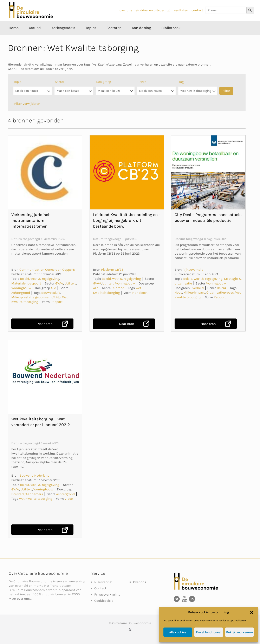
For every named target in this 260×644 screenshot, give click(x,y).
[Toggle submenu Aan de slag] (141, 37)
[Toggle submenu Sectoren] (114, 37)
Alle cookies (178, 632)
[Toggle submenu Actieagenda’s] (63, 37)
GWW (59, 283)
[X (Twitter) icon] (130, 630)
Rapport (57, 302)
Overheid (197, 288)
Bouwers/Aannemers (27, 494)
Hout (178, 292)
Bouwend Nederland (34, 475)
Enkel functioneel (209, 632)
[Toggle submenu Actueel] (35, 37)
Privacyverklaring (107, 594)
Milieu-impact (194, 292)
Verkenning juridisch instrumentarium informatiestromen (31, 220)
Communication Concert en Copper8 (47, 270)
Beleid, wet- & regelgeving (40, 279)
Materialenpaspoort (26, 283)
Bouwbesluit (51, 293)
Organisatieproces (220, 292)
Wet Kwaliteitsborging (36, 499)
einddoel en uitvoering (152, 10)
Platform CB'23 (112, 270)
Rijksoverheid (193, 270)
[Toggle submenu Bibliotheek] (171, 37)
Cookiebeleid (104, 601)
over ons (126, 10)
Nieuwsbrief (103, 582)
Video (69, 499)
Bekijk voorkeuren (239, 632)
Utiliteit (70, 283)
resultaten (180, 10)
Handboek (140, 293)
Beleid (221, 288)
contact (197, 10)
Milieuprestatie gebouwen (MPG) (36, 297)
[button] (252, 612)
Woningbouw (21, 288)
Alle (53, 288)
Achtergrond (21, 293)
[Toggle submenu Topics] (91, 37)
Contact (100, 588)
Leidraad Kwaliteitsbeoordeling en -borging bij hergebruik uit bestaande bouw (127, 220)
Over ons (140, 582)
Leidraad (118, 288)
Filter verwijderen (27, 104)
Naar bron (45, 324)
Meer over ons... (20, 599)
